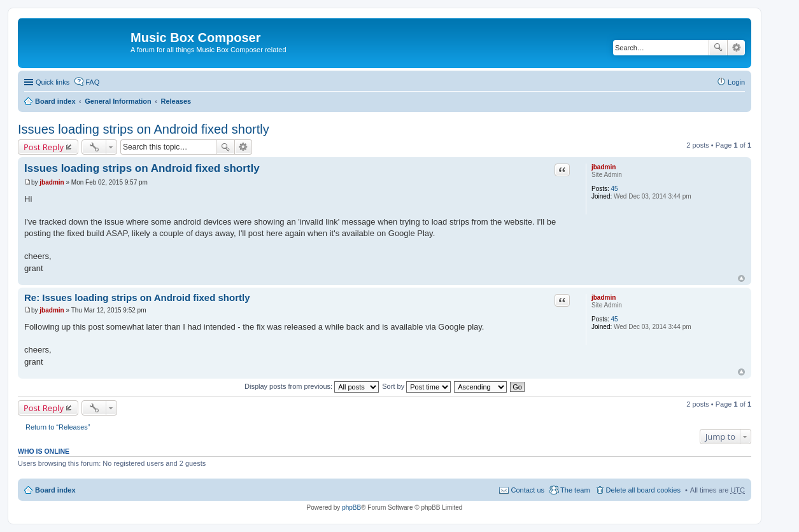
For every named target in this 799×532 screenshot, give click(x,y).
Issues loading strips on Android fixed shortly (144, 129)
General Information (118, 101)
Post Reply (44, 147)
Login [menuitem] (736, 82)
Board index (55, 101)
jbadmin (604, 167)
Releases (176, 101)
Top (741, 278)
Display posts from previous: (312, 386)
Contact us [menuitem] (527, 490)
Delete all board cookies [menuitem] (643, 490)
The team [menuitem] (575, 490)
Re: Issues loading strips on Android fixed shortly (137, 297)
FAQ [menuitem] (92, 82)
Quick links (53, 82)
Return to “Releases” (58, 427)
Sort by (416, 386)
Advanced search (736, 48)
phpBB (351, 507)
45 (615, 189)
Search (718, 48)
